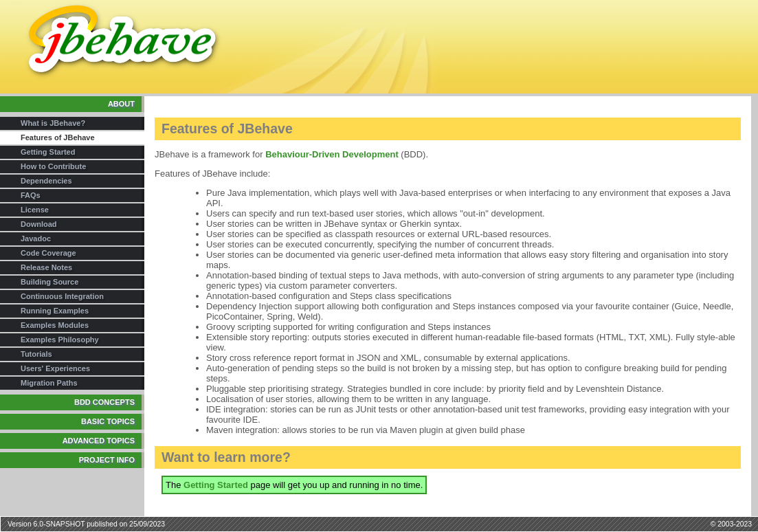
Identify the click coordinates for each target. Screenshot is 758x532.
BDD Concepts (104, 402)
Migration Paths (49, 383)
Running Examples (55, 311)
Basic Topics (108, 421)
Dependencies (46, 181)
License (35, 210)
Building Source (49, 282)
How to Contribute (53, 166)
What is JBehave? (53, 123)
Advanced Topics (99, 441)
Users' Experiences (55, 368)
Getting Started (48, 152)
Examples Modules (55, 325)
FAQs (31, 195)
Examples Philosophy (60, 340)
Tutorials (36, 354)
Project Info (107, 460)
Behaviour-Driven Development (332, 154)
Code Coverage (48, 253)
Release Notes (46, 267)
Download (39, 224)
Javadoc (36, 239)
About (121, 104)
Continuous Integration (62, 296)
